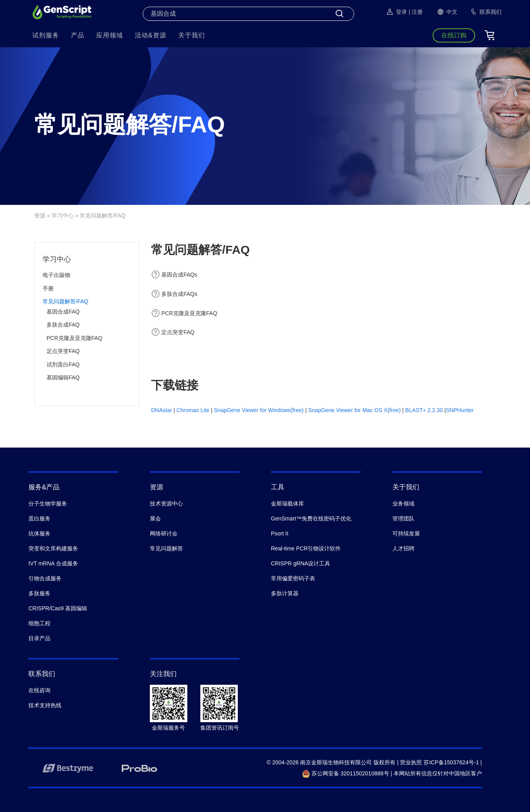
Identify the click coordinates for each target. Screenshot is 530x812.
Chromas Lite (193, 410)
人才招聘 (403, 548)
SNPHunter (460, 410)
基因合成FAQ (63, 312)
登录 (396, 12)
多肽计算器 (285, 593)
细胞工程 (39, 623)
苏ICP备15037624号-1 (451, 762)
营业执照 (411, 762)
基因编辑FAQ (63, 377)
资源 (40, 216)
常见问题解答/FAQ (65, 301)
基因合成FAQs (179, 275)
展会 (155, 518)
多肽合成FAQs (179, 294)
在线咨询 (39, 690)
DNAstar (161, 410)
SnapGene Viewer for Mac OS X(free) (355, 410)
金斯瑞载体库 (287, 504)
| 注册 (416, 12)
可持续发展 (406, 533)
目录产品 (39, 638)
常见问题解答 (166, 548)
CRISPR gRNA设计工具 (300, 563)
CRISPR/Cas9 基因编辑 (58, 608)
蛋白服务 (39, 518)
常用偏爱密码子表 (293, 578)
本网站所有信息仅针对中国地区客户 (438, 773)
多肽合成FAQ (63, 325)
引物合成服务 (45, 578)
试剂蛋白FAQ (63, 364)
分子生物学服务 (48, 504)
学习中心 (63, 216)
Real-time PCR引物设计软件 (306, 548)
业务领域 (403, 504)
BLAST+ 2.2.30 (424, 410)
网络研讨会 (164, 533)
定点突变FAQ (63, 351)
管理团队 (403, 518)
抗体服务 (39, 533)
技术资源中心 (166, 504)
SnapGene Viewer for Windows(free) (259, 410)
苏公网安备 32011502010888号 (346, 773)
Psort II (280, 533)
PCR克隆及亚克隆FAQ (75, 338)
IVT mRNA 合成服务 (53, 563)
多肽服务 (39, 593)
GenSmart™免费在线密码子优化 (311, 518)
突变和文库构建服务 (53, 548)
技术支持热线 (45, 705)
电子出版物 (56, 275)
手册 (48, 288)
